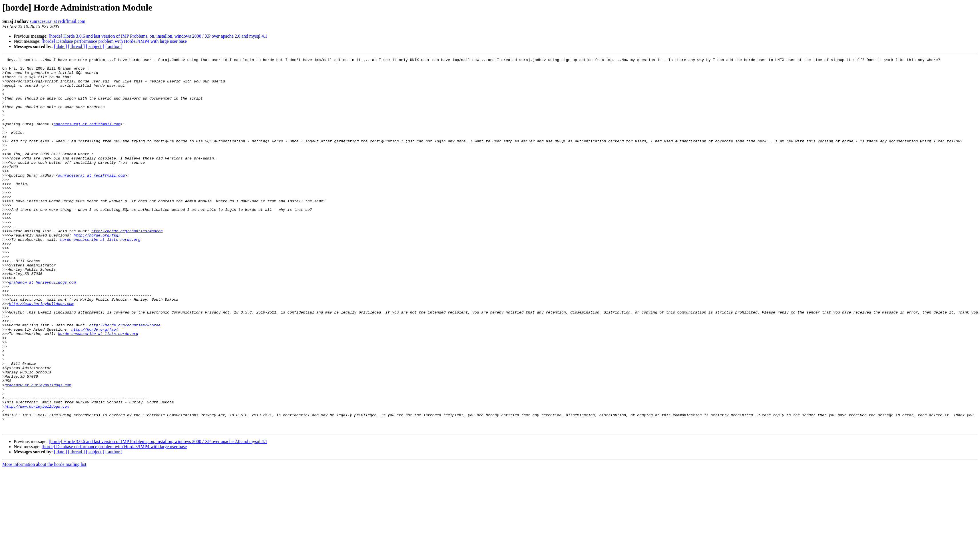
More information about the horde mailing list (44, 539)
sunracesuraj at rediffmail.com (58, 21)
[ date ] (60, 46)
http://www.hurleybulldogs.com (41, 353)
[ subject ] (95, 46)
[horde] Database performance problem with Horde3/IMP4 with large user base (114, 41)
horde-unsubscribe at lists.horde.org (100, 276)
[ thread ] (76, 46)
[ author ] (114, 46)
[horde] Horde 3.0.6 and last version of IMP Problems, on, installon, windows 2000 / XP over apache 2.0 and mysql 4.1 (158, 36)
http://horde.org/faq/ (97, 271)
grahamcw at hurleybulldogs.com (42, 327)
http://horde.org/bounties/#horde (127, 266)
